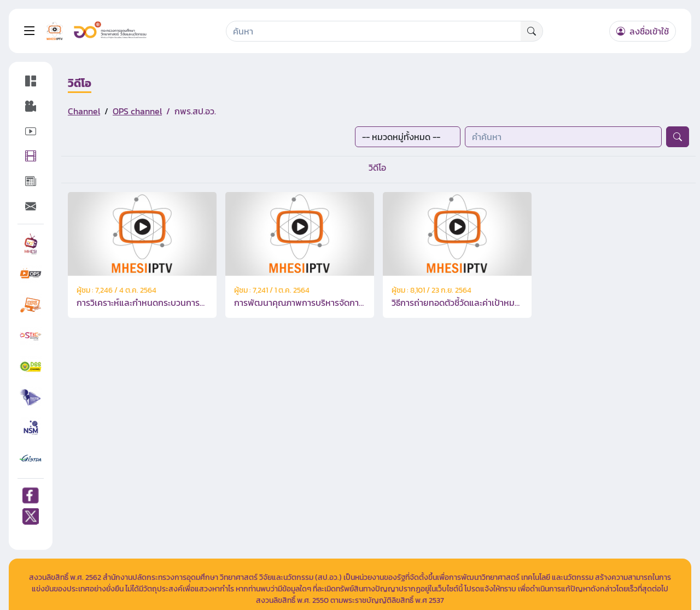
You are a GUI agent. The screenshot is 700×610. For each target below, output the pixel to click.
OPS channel (137, 111)
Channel (84, 111)
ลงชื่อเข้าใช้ (643, 31)
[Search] (374, 31)
